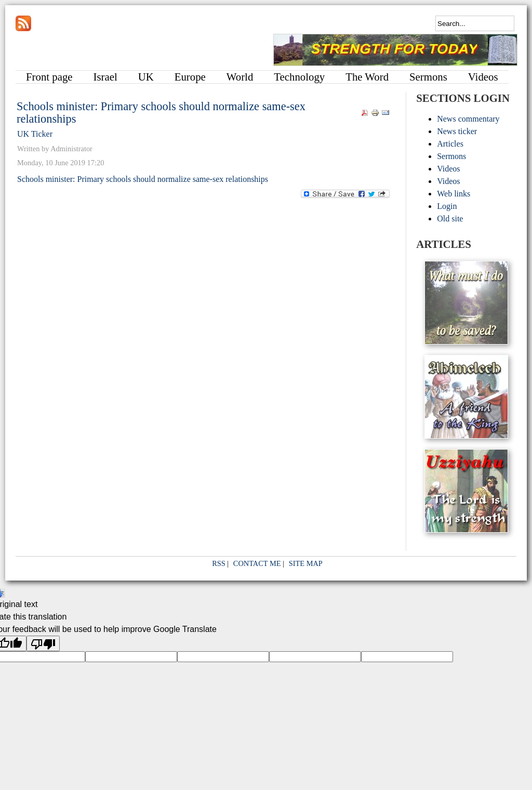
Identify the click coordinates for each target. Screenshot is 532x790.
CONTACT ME (257, 563)
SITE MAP (306, 563)
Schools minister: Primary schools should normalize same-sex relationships (161, 113)
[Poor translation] (43, 643)
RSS (219, 563)
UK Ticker (35, 134)
